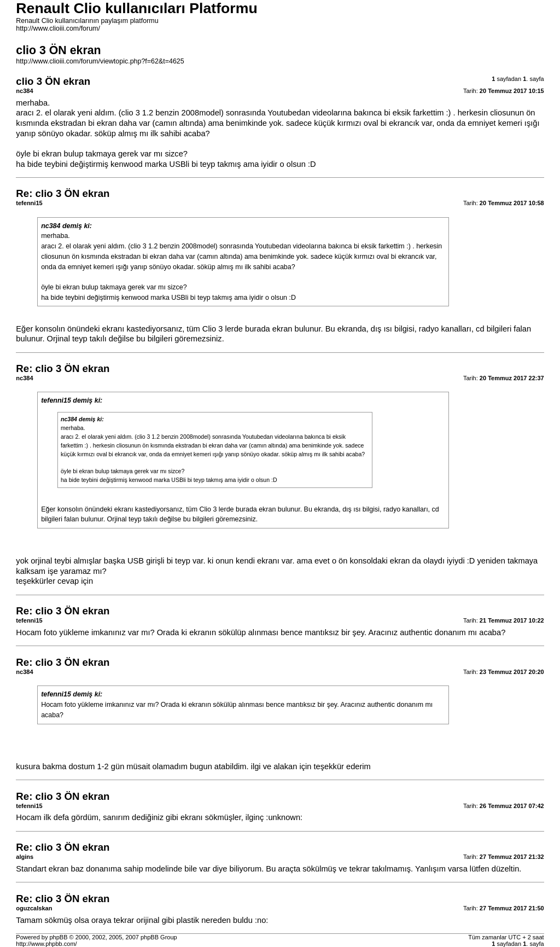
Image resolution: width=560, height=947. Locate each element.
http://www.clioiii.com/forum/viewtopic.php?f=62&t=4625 (100, 61)
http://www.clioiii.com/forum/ (58, 28)
